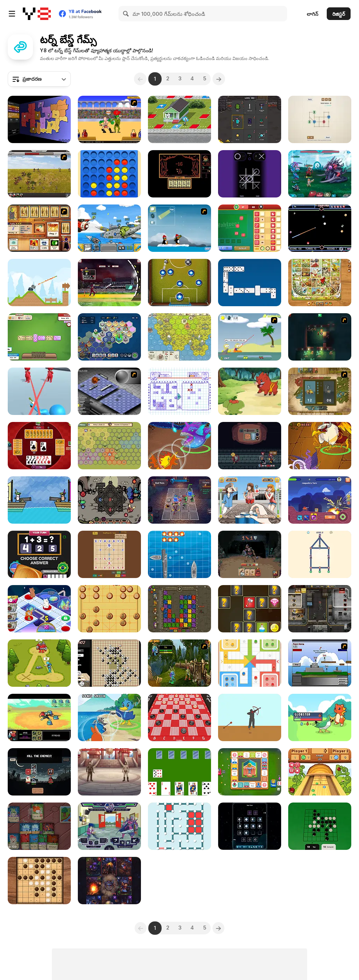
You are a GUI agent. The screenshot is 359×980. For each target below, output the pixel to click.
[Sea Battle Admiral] (179, 391)
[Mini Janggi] (109, 554)
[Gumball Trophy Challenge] (179, 119)
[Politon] (109, 337)
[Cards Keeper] (109, 881)
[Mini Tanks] (39, 283)
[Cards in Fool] (179, 772)
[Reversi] (320, 826)
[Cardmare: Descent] (250, 554)
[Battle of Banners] (109, 446)
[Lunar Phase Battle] (250, 826)
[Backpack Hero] (250, 446)
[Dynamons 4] (109, 717)
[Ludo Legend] (250, 663)
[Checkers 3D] (179, 717)
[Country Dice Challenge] (39, 554)
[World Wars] (320, 391)
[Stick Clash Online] (39, 663)
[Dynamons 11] (179, 446)
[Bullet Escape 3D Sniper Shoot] (39, 391)
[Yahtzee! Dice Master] (250, 228)
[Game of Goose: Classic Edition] (320, 283)
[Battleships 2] (109, 391)
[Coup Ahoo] (39, 500)
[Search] (126, 14)
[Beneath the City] (320, 337)
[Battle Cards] (250, 119)
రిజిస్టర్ (339, 14)
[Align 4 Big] (109, 174)
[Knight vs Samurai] (250, 609)
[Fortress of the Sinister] (179, 500)
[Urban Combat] (320, 609)
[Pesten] (39, 446)
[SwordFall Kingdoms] (39, 174)
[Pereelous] (179, 174)
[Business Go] (250, 772)
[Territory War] (320, 663)
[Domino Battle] (250, 283)
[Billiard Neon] (320, 228)
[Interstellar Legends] (320, 174)
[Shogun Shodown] (39, 772)
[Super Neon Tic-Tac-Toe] (250, 174)
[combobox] (39, 79)
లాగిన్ (313, 14)
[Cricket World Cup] (109, 283)
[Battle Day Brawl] (109, 826)
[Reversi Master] (39, 881)
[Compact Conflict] (39, 119)
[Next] (222, 79)
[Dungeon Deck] (39, 826)
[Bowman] (250, 717)
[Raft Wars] (250, 337)
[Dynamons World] (250, 391)
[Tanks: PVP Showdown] (320, 500)
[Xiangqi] (109, 609)
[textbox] (39, 79)
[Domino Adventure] (39, 337)
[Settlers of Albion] (179, 337)
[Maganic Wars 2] (39, 228)
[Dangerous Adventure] (179, 609)
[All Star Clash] (39, 609)
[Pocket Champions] (179, 283)
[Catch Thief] (320, 554)
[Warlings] (109, 228)
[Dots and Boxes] (179, 826)
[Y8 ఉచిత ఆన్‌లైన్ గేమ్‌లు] (37, 14)
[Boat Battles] (179, 554)
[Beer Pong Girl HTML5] (250, 500)
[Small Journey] (39, 717)
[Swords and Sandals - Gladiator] (109, 119)
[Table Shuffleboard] (320, 772)
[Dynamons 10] (320, 446)
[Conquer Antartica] (179, 228)
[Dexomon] (320, 717)
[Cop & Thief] (320, 119)
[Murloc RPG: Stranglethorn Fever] (179, 663)
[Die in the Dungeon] (109, 500)
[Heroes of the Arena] (109, 772)
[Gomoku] (109, 663)
